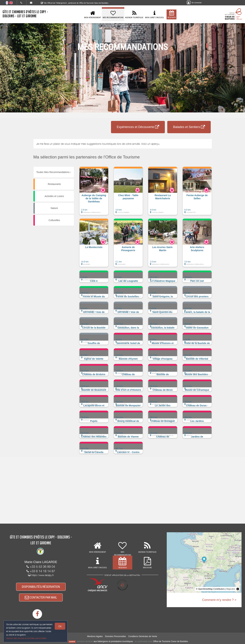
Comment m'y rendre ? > (219, 600)
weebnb (72, 642)
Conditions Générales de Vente (143, 636)
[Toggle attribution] (238, 589)
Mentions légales (95, 636)
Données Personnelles (116, 636)
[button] (94, 193)
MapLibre (231, 589)
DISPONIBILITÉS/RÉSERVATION (41, 587)
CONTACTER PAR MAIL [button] (41, 597)
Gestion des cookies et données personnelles (26, 638)
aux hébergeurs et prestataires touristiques (113, 641)
